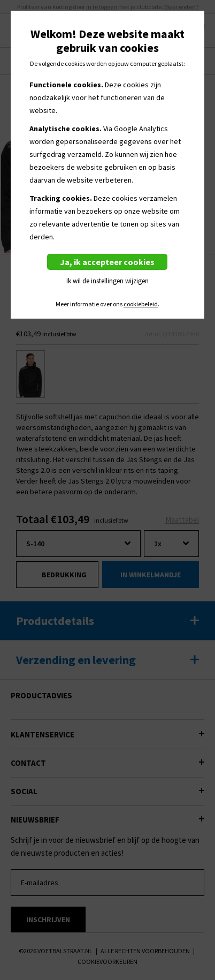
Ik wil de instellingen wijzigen (107, 281)
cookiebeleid (141, 304)
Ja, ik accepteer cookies (107, 262)
